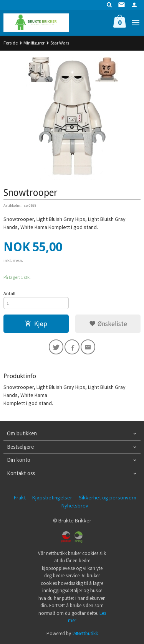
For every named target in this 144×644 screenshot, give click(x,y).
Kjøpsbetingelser (52, 497)
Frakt (20, 497)
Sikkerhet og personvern (108, 497)
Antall (9, 293)
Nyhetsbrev (75, 506)
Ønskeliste (108, 324)
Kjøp (36, 324)
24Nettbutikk (85, 633)
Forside (11, 43)
